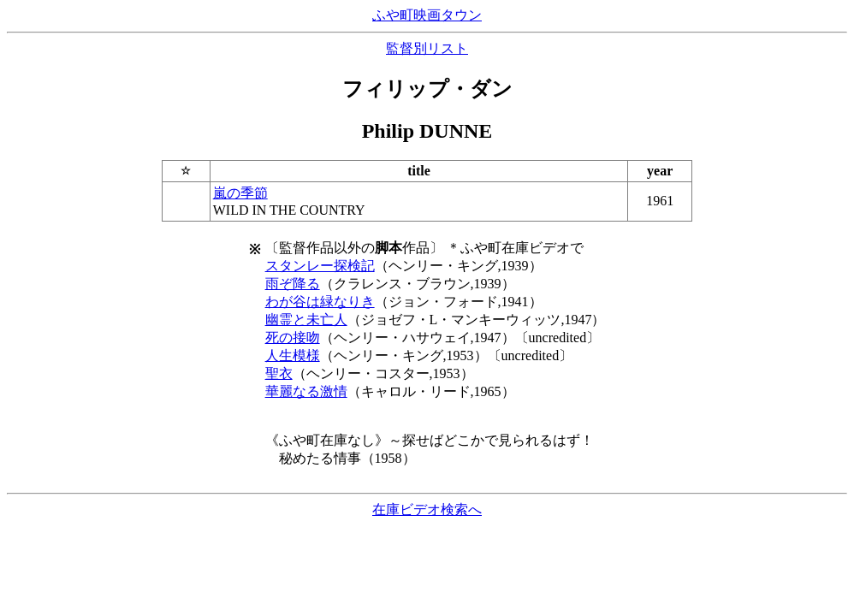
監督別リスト (427, 48)
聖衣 (279, 373)
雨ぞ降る (293, 284)
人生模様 (293, 355)
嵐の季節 (240, 193)
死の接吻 (293, 338)
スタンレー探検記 (320, 266)
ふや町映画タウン (427, 15)
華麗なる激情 (306, 391)
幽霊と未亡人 (306, 320)
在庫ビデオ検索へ (427, 509)
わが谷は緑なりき (320, 302)
